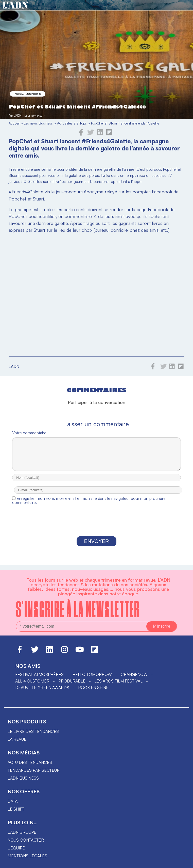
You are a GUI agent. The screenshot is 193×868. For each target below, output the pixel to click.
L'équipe (16, 848)
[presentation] (97, 526)
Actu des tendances (30, 762)
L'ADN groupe (22, 832)
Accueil (14, 123)
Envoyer (97, 546)
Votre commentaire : (30, 433)
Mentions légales (27, 856)
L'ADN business (23, 778)
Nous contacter (26, 840)
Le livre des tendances (33, 731)
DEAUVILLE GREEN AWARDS (42, 688)
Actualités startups (28, 94)
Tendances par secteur (34, 770)
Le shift (16, 809)
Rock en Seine (93, 688)
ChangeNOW (134, 674)
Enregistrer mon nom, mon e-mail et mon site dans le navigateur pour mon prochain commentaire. (89, 505)
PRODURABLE (72, 681)
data (13, 801)
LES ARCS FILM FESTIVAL (118, 681)
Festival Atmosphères (39, 674)
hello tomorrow (92, 674)
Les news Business (38, 123)
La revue (17, 739)
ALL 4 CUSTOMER (32, 681)
